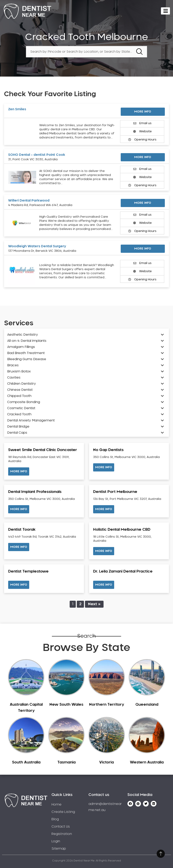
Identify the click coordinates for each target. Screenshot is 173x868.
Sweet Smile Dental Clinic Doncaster (43, 450)
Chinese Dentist (20, 390)
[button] (19, 471)
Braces (13, 365)
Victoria (107, 762)
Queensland (147, 705)
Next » (94, 604)
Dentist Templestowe (28, 572)
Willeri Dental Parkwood (29, 201)
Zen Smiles (17, 109)
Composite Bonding (24, 402)
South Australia (26, 762)
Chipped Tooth (19, 396)
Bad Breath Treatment (26, 353)
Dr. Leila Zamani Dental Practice (123, 572)
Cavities (14, 378)
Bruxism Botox (19, 371)
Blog (55, 819)
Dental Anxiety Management (31, 420)
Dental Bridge (18, 427)
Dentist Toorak (22, 530)
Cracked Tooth (19, 414)
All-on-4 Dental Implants (27, 341)
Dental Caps (17, 433)
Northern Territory (107, 705)
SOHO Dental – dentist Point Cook (37, 155)
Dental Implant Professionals (35, 492)
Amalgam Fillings (21, 347)
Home (56, 804)
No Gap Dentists (108, 450)
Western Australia (147, 762)
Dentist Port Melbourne (115, 492)
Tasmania (66, 762)
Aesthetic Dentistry (23, 335)
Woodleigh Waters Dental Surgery (37, 246)
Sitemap (59, 849)
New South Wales (66, 705)
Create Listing (63, 812)
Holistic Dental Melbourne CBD (122, 530)
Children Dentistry (22, 384)
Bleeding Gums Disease (27, 359)
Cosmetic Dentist (21, 408)
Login (56, 841)
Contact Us (61, 827)
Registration (62, 834)
